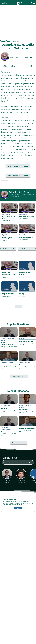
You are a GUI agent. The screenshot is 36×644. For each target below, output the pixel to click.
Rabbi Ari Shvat (5, 367)
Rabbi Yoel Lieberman (7, 346)
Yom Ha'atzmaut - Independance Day (6, 428)
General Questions (25, 235)
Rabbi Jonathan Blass (8, 276)
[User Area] (31, 3)
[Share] (28, 3)
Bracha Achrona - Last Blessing (26, 406)
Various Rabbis (6, 297)
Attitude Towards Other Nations (8, 339)
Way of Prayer (6, 235)
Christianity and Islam (7, 362)
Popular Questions (18, 324)
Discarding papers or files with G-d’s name (18, 47)
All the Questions (6, 405)
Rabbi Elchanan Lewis (25, 295)
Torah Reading (6, 214)
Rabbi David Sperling (25, 343)
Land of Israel (23, 214)
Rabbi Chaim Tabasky (25, 276)
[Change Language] (22, 3)
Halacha (16, 41)
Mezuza (22, 339)
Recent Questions (18, 391)
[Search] (25, 3)
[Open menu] (34, 3)
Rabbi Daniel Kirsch (25, 411)
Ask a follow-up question (19, 166)
